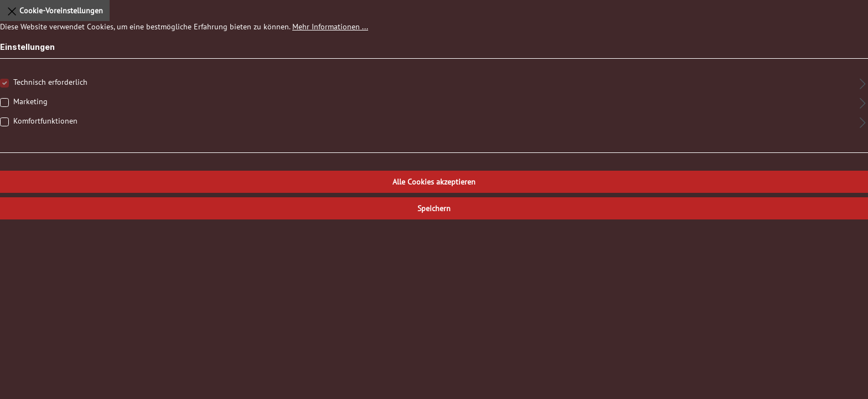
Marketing (30, 101)
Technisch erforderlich (50, 82)
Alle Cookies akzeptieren (434, 182)
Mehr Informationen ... (330, 27)
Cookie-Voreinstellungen (55, 9)
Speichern (434, 208)
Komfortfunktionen (45, 121)
